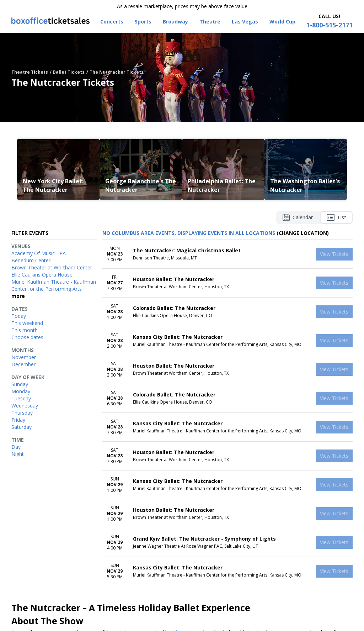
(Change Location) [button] (303, 233)
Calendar (298, 217)
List (336, 217)
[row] (227, 254)
